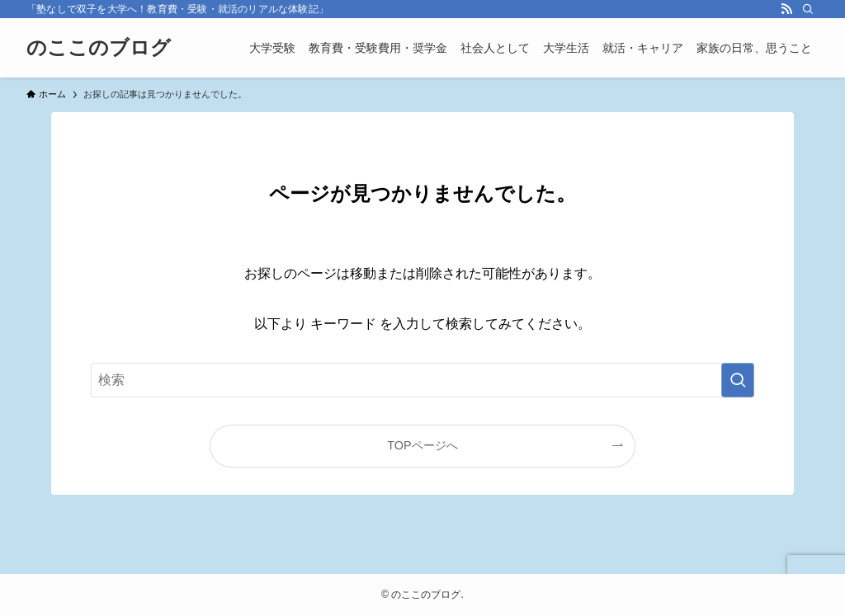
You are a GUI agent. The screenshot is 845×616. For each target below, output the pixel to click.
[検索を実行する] (738, 380)
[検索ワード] (422, 380)
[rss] (786, 9)
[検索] (808, 9)
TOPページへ (422, 445)
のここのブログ (99, 48)
